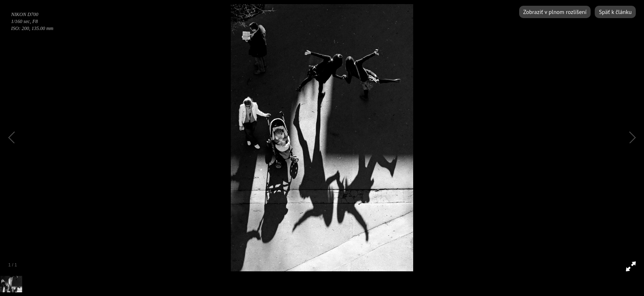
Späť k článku (615, 12)
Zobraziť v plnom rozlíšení (555, 12)
